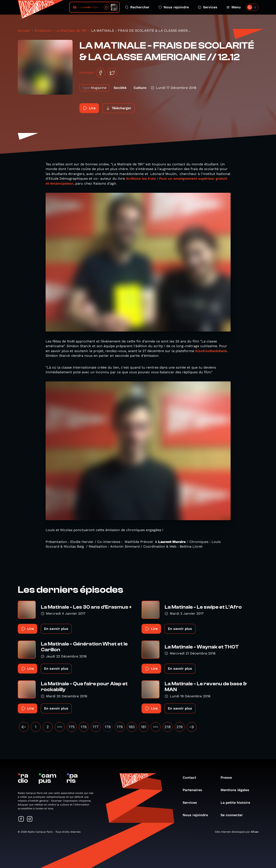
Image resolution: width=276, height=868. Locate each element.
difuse (255, 832)
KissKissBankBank (211, 351)
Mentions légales (237, 790)
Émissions (43, 31)
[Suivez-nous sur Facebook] (21, 819)
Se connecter (234, 815)
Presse (228, 778)
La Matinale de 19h (71, 31)
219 (180, 727)
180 (132, 727)
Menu (233, 7)
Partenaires (195, 790)
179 (120, 727)
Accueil (24, 31)
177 (96, 727)
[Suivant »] (192, 727)
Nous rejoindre (174, 7)
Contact (192, 778)
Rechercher (137, 7)
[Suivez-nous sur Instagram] (30, 819)
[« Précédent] (24, 727)
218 (168, 727)
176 (84, 727)
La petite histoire (237, 803)
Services (208, 7)
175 (72, 727)
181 (144, 727)
